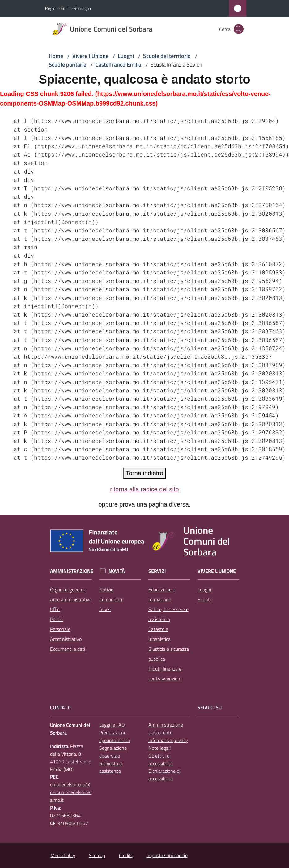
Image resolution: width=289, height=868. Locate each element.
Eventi (204, 599)
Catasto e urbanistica (159, 634)
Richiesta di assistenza (111, 767)
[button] (239, 29)
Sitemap (97, 855)
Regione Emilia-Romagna (68, 8)
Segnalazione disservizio (113, 752)
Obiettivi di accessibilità (161, 760)
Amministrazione (72, 571)
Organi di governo (68, 589)
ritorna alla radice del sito (144, 489)
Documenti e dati (68, 649)
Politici (57, 619)
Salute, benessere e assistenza (168, 614)
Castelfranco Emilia (118, 65)
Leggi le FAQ (112, 725)
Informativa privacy (168, 740)
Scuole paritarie (68, 65)
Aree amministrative (71, 599)
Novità (117, 571)
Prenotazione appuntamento (115, 736)
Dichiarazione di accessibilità (164, 775)
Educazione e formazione (162, 594)
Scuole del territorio (167, 56)
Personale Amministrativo (66, 634)
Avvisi (105, 609)
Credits (126, 855)
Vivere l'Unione (90, 56)
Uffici (55, 609)
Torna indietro (144, 473)
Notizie (106, 589)
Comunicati (111, 599)
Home (56, 56)
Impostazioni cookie (167, 855)
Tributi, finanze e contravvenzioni (165, 674)
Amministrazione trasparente (166, 729)
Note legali (159, 748)
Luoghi (126, 56)
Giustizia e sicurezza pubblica (169, 654)
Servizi (157, 571)
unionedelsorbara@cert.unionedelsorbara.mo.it (71, 792)
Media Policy (63, 855)
